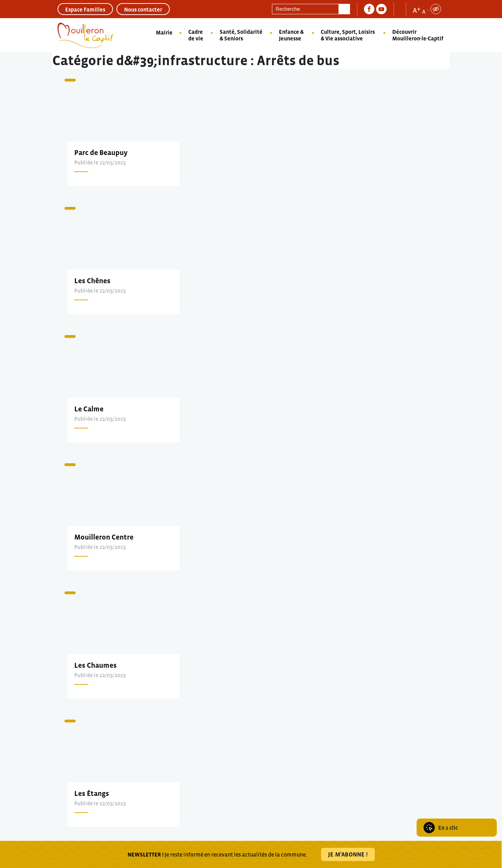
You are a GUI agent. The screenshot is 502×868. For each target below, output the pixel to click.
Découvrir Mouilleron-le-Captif (418, 35)
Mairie (164, 32)
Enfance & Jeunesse (291, 35)
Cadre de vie (196, 35)
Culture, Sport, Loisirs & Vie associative (348, 35)
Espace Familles (85, 9)
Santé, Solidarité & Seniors (241, 35)
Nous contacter (143, 9)
